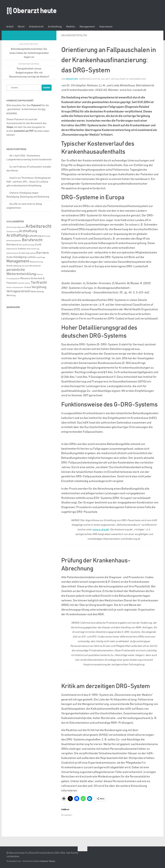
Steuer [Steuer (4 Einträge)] (28, 283)
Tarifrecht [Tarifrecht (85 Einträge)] (39, 283)
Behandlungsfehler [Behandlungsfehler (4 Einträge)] (14, 241)
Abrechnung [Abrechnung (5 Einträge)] (11, 227)
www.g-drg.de (100, 530)
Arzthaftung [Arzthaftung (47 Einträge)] (28, 231)
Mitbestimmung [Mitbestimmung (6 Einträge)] (36, 262)
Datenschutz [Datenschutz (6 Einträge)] (12, 249)
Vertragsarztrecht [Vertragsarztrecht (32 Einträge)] (18, 291)
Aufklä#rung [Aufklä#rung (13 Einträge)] (35, 236)
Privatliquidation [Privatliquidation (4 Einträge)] (13, 279)
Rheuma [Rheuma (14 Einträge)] (25, 278)
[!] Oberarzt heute (31, 11)
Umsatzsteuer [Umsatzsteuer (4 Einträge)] (18, 288)
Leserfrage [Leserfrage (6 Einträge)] (41, 257)
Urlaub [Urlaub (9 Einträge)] (28, 287)
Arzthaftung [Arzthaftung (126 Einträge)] (17, 235)
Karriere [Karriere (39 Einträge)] (43, 253)
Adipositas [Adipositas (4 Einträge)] (21, 227)
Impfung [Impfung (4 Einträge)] (33, 253)
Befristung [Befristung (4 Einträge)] (46, 236)
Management (87, 27)
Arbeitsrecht (36, 27)
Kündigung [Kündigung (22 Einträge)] (20, 257)
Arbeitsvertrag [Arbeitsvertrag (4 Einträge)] (12, 232)
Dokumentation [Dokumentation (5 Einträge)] (12, 253)
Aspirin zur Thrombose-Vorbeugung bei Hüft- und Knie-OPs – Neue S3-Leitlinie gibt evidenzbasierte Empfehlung (29, 182)
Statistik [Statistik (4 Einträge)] (21, 283)
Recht (21, 27)
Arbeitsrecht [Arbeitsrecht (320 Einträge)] (38, 226)
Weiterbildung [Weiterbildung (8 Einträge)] (37, 292)
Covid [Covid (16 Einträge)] (38, 245)
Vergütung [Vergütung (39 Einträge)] (39, 287)
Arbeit (10, 27)
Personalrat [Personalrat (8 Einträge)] (35, 266)
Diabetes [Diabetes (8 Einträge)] (22, 249)
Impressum (106, 27)
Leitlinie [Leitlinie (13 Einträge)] (31, 257)
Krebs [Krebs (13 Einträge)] (10, 257)
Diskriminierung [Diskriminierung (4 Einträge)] (33, 249)
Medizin (71, 27)
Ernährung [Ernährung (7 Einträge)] (24, 253)
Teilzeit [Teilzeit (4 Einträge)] (9, 288)
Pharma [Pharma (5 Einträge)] (40, 274)
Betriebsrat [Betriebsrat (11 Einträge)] (13, 245)
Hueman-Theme (48, 861)
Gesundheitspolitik (74, 35)
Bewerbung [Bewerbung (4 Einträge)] (30, 245)
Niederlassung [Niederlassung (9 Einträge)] (14, 266)
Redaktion (72, 79)
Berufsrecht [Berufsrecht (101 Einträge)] (32, 240)
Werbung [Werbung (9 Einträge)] (11, 295)
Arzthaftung (55, 27)
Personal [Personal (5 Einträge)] (25, 266)
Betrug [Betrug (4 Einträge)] (22, 245)
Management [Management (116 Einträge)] (18, 261)
